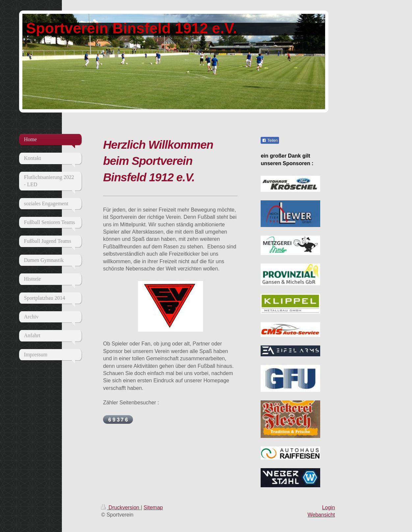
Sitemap (153, 507)
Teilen (270, 140)
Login (329, 507)
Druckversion (121, 507)
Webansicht (321, 515)
